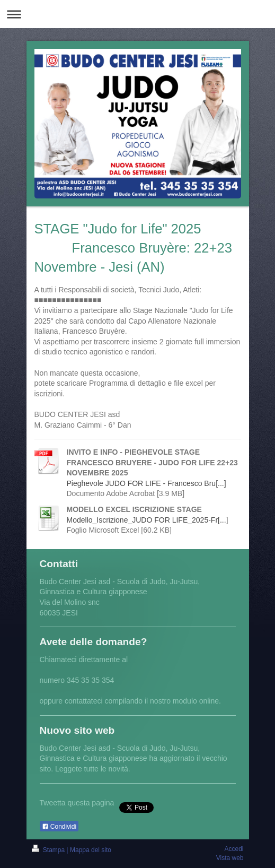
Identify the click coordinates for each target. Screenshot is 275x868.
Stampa (49, 850)
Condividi (59, 827)
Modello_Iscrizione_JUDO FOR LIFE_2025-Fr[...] (148, 520)
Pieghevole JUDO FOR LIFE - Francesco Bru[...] (147, 483)
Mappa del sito (91, 850)
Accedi (234, 849)
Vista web (230, 858)
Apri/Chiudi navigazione (137, 14)
